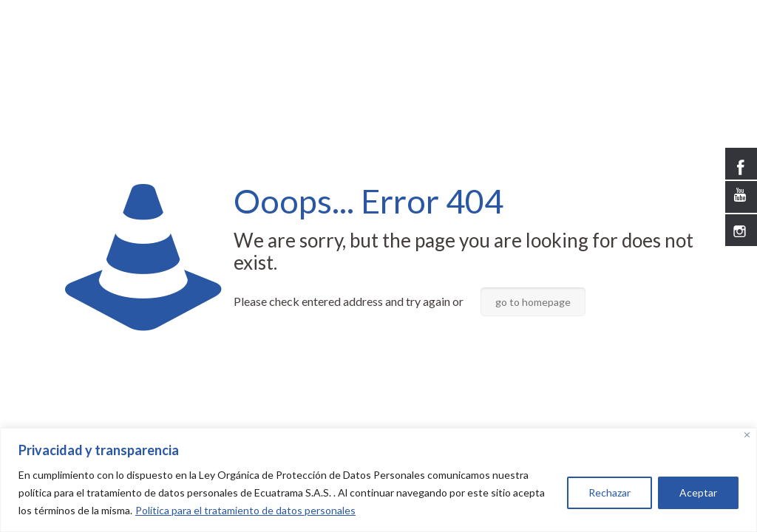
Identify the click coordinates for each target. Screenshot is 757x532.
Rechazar (610, 492)
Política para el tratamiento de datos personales (245, 510)
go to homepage (533, 302)
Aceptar (698, 492)
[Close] (747, 435)
